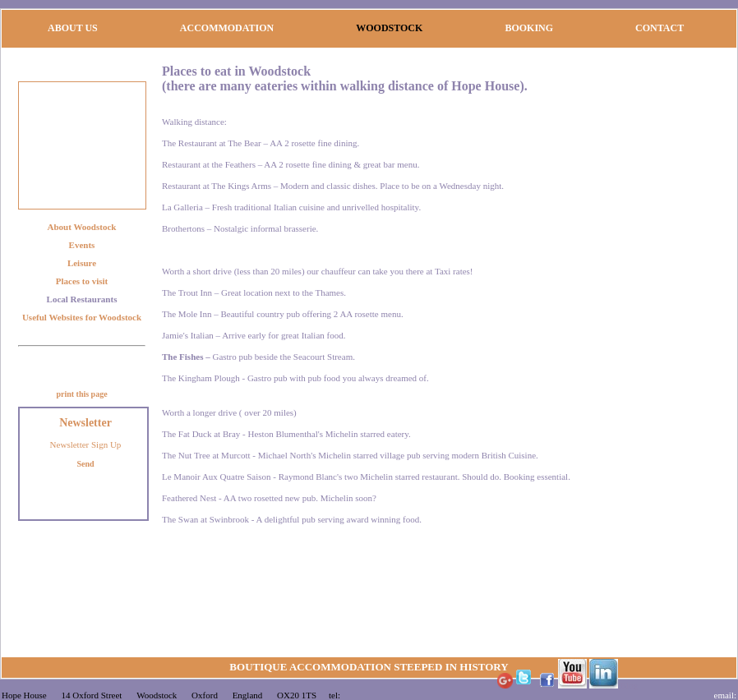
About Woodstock (82, 227)
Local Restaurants (82, 299)
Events (82, 245)
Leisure (82, 263)
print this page (81, 394)
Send (85, 464)
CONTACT (660, 28)
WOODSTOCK (389, 28)
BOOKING (529, 28)
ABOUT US (73, 28)
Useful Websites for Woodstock (82, 317)
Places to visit (82, 281)
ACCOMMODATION (227, 28)
